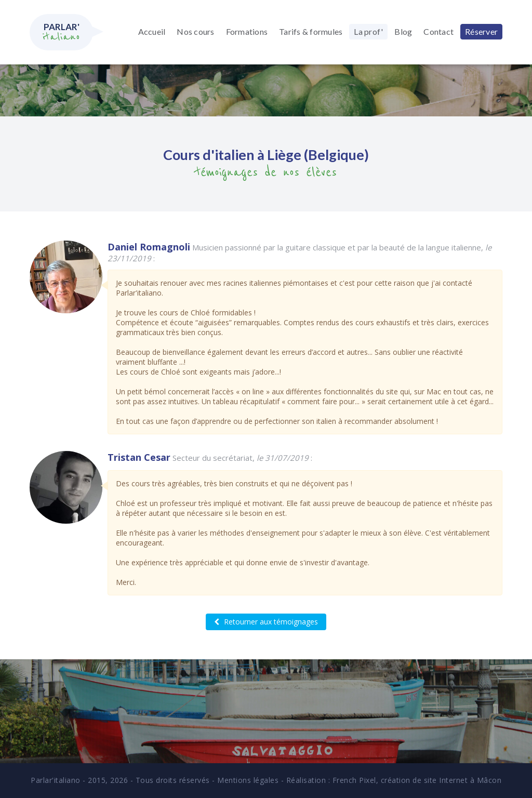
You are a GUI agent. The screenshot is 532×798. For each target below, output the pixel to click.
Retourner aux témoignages (266, 622)
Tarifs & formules (311, 31)
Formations (247, 31)
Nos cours (195, 31)
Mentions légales (248, 780)
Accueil (152, 31)
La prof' (368, 31)
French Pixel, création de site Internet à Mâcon (417, 780)
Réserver (481, 31)
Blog (403, 31)
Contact (438, 31)
